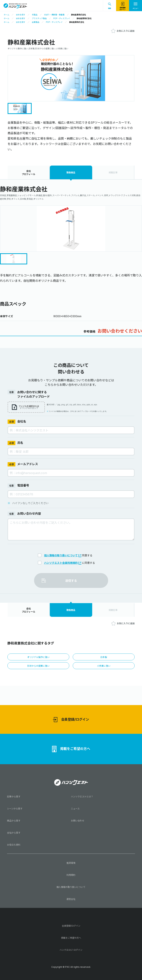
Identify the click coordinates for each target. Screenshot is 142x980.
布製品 (35, 15)
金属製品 (36, 22)
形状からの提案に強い (38, 666)
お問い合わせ (78, 821)
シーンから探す (15, 809)
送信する (71, 581)
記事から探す (14, 797)
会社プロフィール (29, 173)
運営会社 (71, 899)
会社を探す (21, 15)
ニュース (75, 809)
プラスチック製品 (39, 18)
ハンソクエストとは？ (82, 797)
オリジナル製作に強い (38, 657)
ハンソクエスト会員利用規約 (63, 563)
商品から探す (14, 821)
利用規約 (71, 875)
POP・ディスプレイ (62, 18)
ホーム (6, 15)
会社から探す (14, 833)
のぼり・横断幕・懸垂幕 (54, 15)
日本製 (104, 657)
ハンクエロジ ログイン (71, 950)
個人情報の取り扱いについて (63, 555)
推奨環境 (71, 863)
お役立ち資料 (14, 845)
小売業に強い (104, 666)
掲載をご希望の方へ (71, 749)
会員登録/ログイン (71, 720)
